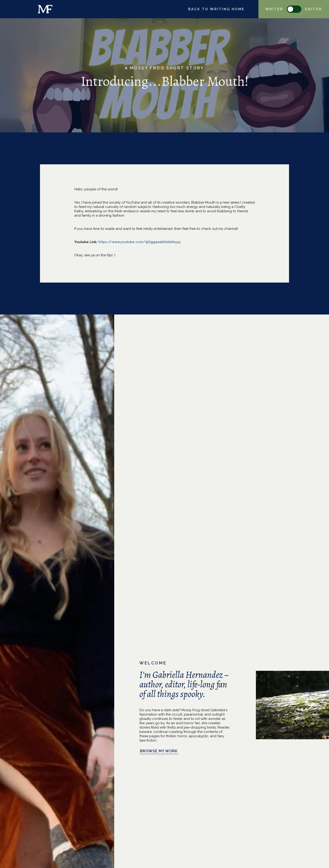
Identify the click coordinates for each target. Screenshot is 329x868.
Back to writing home (216, 9)
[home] (45, 9)
